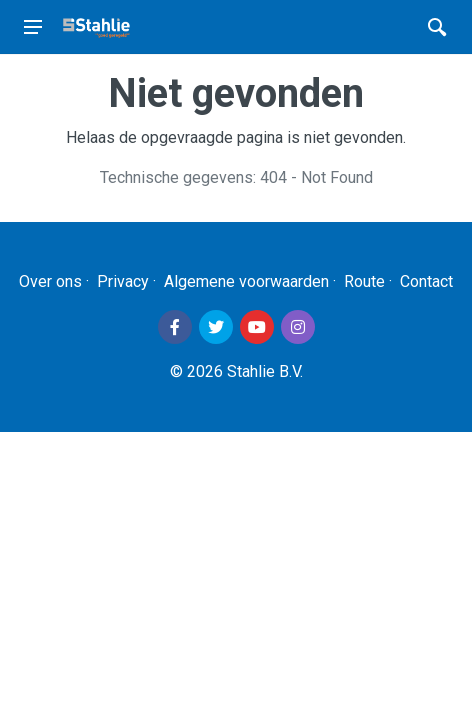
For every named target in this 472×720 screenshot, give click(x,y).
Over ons (50, 281)
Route (364, 281)
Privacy (123, 281)
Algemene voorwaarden (246, 281)
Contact (426, 281)
